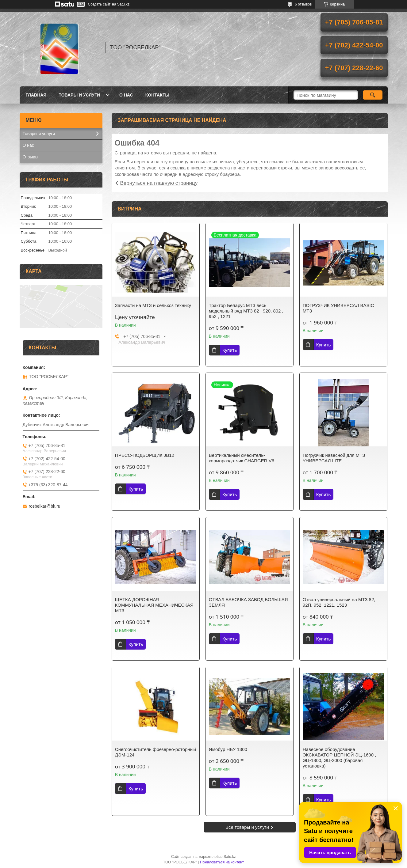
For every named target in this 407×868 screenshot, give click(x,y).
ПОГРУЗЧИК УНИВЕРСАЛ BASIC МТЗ (338, 308)
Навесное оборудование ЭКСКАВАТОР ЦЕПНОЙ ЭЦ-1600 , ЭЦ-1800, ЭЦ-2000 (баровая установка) (340, 758)
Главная (36, 95)
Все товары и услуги (247, 827)
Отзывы (31, 157)
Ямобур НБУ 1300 (228, 749)
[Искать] (373, 95)
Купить (230, 350)
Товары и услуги (79, 95)
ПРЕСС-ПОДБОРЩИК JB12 (145, 455)
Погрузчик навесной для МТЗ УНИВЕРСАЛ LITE (334, 458)
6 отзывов (303, 4)
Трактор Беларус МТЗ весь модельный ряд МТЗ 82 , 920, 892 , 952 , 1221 (246, 311)
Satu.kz (230, 857)
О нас (126, 95)
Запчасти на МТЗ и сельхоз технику (153, 305)
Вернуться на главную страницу (159, 183)
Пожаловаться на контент (222, 862)
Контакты (157, 95)
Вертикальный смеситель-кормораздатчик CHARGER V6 (242, 458)
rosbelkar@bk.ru (45, 506)
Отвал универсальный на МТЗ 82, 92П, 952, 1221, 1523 (339, 602)
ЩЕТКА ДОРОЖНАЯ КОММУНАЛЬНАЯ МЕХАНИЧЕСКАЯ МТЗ (154, 605)
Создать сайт (99, 4)
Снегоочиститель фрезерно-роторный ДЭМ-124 (156, 752)
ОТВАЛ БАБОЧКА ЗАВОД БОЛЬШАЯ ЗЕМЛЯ (248, 602)
